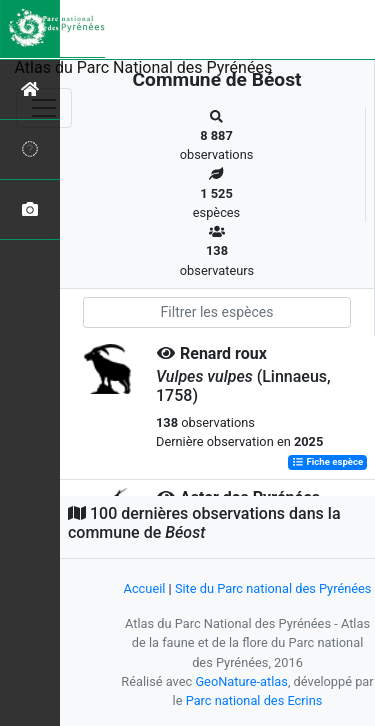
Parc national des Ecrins (254, 700)
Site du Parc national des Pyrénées (273, 588)
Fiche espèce (327, 462)
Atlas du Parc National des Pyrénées (144, 67)
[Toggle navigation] (44, 108)
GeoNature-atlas (241, 681)
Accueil (145, 588)
